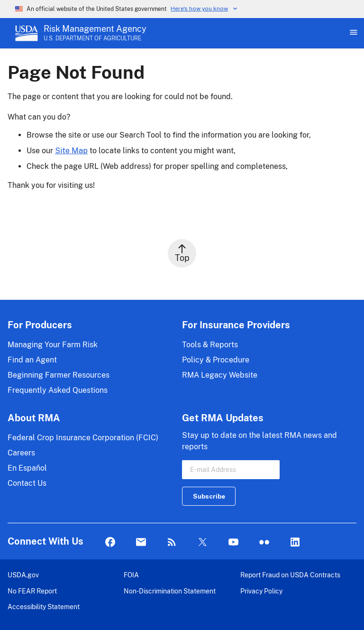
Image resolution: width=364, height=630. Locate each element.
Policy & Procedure (216, 360)
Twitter (203, 542)
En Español (27, 468)
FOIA (131, 575)
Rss (172, 542)
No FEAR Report (32, 591)
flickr (264, 542)
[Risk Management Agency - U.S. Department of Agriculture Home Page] (95, 33)
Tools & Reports (210, 345)
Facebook (110, 542)
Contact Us (27, 483)
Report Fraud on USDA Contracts (290, 575)
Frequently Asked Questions (58, 390)
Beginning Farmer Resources (59, 375)
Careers (21, 453)
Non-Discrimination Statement (170, 591)
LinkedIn (295, 542)
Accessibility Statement (44, 607)
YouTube (233, 542)
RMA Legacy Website (220, 375)
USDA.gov (23, 575)
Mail (141, 542)
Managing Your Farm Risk (53, 345)
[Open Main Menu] (353, 33)
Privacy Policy (261, 591)
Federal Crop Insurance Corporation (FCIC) (83, 438)
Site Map (71, 151)
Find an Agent (32, 360)
